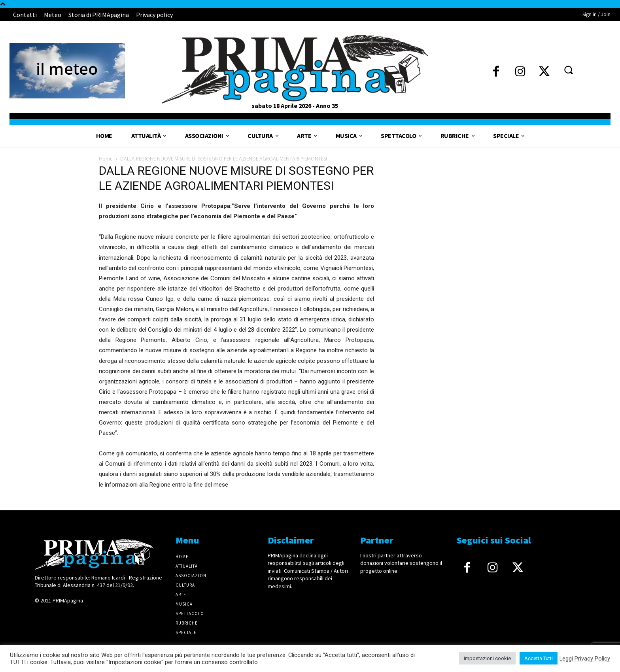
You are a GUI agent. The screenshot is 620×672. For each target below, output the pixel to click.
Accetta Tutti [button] (539, 658)
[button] (568, 70)
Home (106, 159)
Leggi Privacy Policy (585, 659)
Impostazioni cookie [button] (487, 658)
